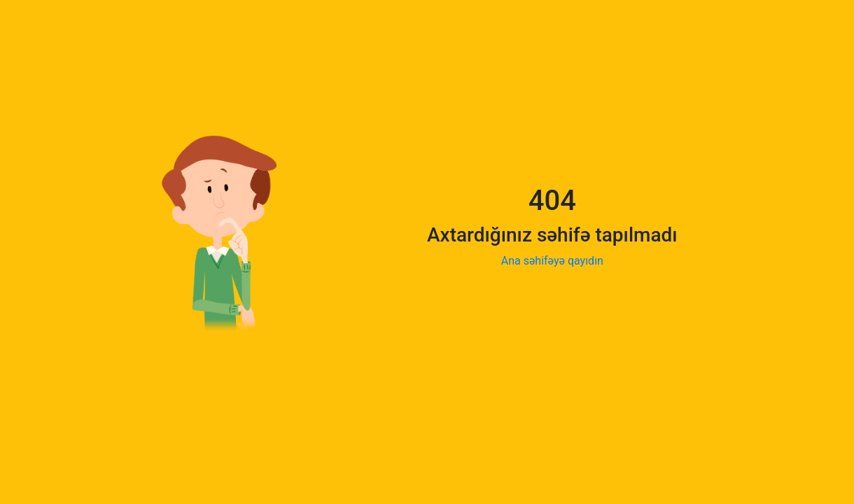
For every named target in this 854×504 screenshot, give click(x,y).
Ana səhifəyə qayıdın (552, 261)
